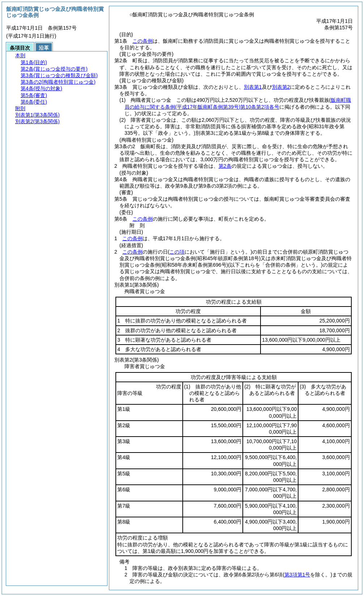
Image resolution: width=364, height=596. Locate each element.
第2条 (225, 166)
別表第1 (253, 87)
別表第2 (281, 87)
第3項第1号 (297, 575)
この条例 (143, 41)
